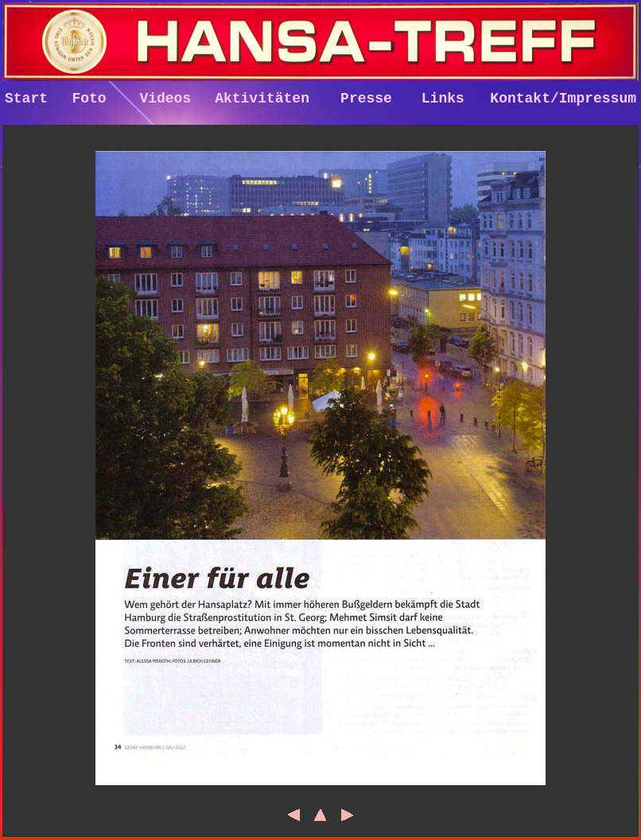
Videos (165, 100)
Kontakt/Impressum (563, 100)
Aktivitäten (262, 100)
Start (26, 100)
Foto (89, 100)
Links (443, 100)
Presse (366, 100)
